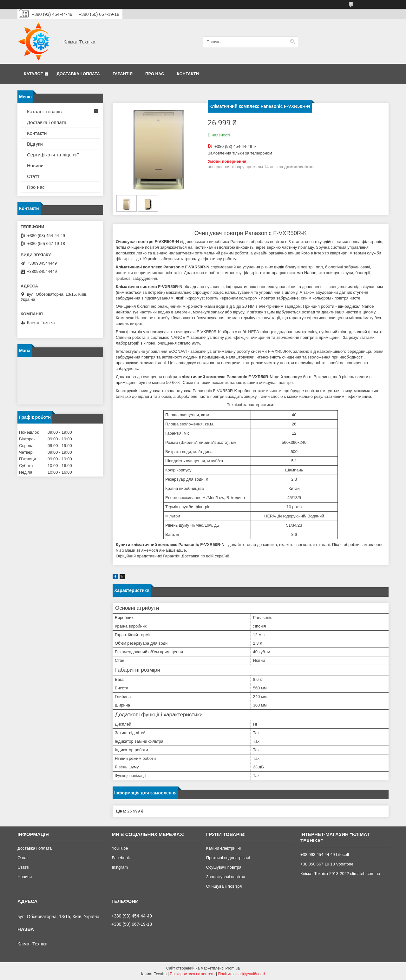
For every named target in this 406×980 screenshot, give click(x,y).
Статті (34, 176)
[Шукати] (293, 42)
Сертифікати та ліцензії (53, 155)
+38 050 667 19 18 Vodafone (327, 864)
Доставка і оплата (78, 74)
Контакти (188, 74)
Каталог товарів (44, 112)
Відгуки (35, 144)
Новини (35, 165)
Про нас (155, 74)
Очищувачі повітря (224, 886)
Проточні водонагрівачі (228, 858)
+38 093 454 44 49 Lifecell (325, 855)
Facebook (121, 858)
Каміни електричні (223, 848)
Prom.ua (233, 968)
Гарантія (123, 74)
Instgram (120, 867)
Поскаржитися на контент (192, 974)
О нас (23, 858)
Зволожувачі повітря (226, 877)
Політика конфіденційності (242, 974)
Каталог (33, 74)
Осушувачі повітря (224, 867)
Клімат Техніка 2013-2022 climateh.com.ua (340, 874)
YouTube (120, 848)
